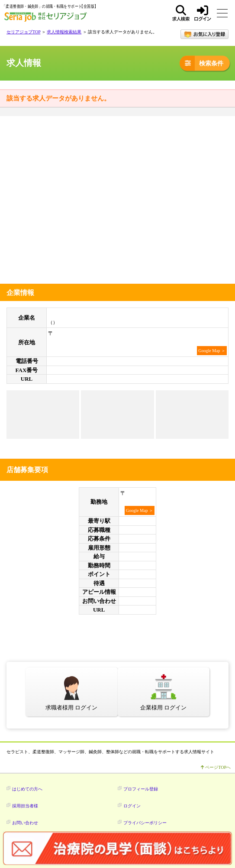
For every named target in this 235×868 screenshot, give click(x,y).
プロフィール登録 (141, 789)
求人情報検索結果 (64, 32)
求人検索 (181, 13)
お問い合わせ (25, 823)
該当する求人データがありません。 (58, 98)
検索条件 (201, 63)
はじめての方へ (27, 789)
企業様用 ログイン (163, 708)
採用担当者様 (25, 806)
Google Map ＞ (212, 351)
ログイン (203, 13)
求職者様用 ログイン (71, 708)
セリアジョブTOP (23, 32)
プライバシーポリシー (145, 823)
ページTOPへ (216, 767)
